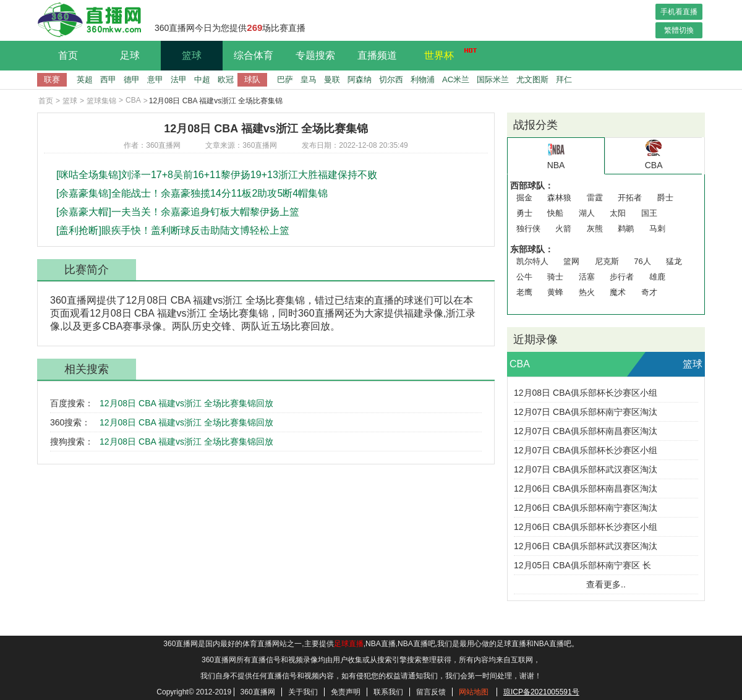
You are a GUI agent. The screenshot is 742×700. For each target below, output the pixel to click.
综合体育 (254, 55)
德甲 (132, 79)
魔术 (618, 292)
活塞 (587, 277)
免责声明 (346, 692)
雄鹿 (657, 277)
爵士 (665, 198)
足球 (130, 55)
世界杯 (447, 54)
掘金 (524, 198)
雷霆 (595, 198)
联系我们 (388, 692)
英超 (85, 79)
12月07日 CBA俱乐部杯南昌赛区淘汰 (586, 431)
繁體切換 (679, 30)
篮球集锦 (101, 101)
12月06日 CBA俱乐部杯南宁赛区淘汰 (586, 508)
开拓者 (630, 198)
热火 (587, 292)
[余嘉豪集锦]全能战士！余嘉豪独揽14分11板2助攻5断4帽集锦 (192, 193)
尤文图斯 (532, 79)
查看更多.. (606, 584)
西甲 (108, 79)
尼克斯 (607, 261)
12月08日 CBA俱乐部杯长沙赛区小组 (586, 393)
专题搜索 (315, 55)
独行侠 (528, 228)
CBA (133, 100)
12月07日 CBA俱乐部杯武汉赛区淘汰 (586, 469)
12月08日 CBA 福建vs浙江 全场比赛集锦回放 (186, 403)
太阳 (618, 213)
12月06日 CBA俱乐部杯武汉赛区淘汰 (586, 546)
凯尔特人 (532, 261)
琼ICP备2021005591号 (541, 692)
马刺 (657, 228)
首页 (68, 55)
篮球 (192, 55)
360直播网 (258, 692)
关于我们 (303, 692)
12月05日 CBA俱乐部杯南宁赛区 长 (582, 565)
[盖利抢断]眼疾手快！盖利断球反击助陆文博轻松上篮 (173, 230)
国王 (649, 213)
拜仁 (564, 79)
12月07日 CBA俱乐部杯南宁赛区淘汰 (586, 412)
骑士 (555, 277)
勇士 (524, 213)
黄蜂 (555, 292)
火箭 (563, 228)
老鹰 (524, 292)
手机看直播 (679, 12)
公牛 (524, 277)
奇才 (649, 292)
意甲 (155, 79)
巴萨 (285, 79)
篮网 (571, 261)
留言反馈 (431, 692)
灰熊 (595, 228)
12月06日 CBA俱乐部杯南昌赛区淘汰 (586, 489)
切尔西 (391, 79)
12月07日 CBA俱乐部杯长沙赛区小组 (586, 450)
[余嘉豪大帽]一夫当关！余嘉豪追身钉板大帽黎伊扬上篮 (178, 212)
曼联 (332, 79)
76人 (642, 261)
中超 (202, 79)
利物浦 (423, 79)
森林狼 (559, 198)
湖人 (587, 213)
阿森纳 (360, 79)
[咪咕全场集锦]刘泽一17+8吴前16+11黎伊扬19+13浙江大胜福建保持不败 (217, 175)
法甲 (179, 79)
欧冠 (226, 79)
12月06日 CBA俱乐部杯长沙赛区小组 (586, 527)
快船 (555, 213)
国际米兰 (493, 79)
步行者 (622, 277)
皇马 (309, 79)
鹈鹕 (626, 228)
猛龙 (674, 261)
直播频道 (377, 55)
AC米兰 (456, 79)
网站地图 (474, 692)
